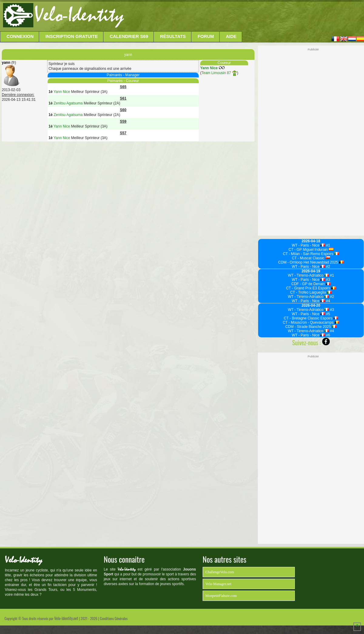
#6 (327, 335)
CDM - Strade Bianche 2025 (311, 327)
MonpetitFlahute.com (221, 596)
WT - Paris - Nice (308, 245)
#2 (327, 267)
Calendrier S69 (129, 36)
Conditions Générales (114, 618)
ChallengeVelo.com (220, 572)
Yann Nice (209, 68)
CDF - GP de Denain (311, 284)
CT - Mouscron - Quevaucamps (311, 322)
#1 (327, 245)
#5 (327, 314)
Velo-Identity (79, 15)
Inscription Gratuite (72, 36)
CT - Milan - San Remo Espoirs (311, 254)
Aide (231, 36)
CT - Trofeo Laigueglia (311, 292)
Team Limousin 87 (219, 73)
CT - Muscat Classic (311, 258)
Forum (206, 36)
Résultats (173, 36)
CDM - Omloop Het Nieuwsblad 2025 (311, 262)
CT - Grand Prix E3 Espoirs (311, 288)
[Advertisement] (243, 17)
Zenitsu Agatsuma (68, 103)
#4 (327, 301)
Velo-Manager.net (218, 584)
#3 (327, 280)
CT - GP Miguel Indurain (311, 250)
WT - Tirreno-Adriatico (308, 275)
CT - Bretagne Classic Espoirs (311, 318)
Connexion (20, 36)
